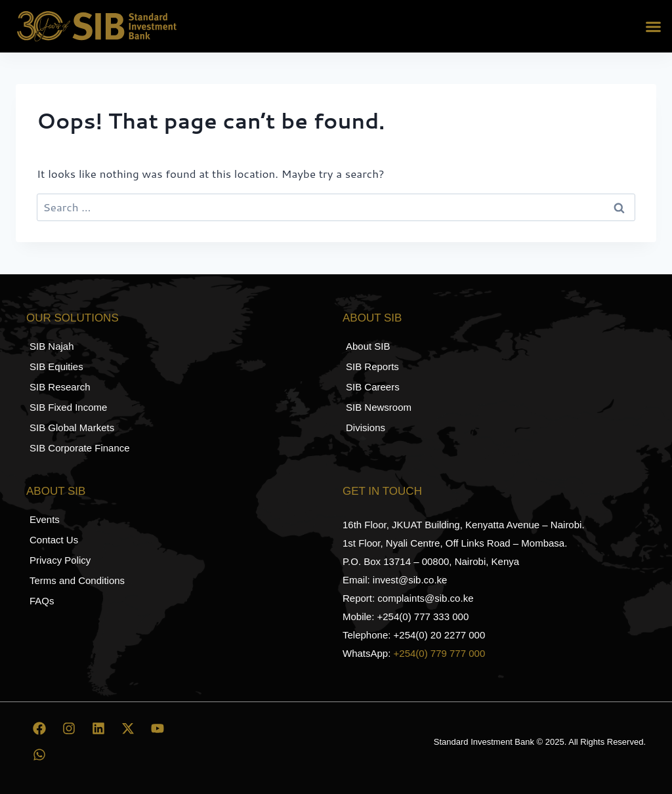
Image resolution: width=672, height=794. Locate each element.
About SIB (372, 318)
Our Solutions (73, 318)
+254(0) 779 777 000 (440, 653)
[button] (654, 26)
